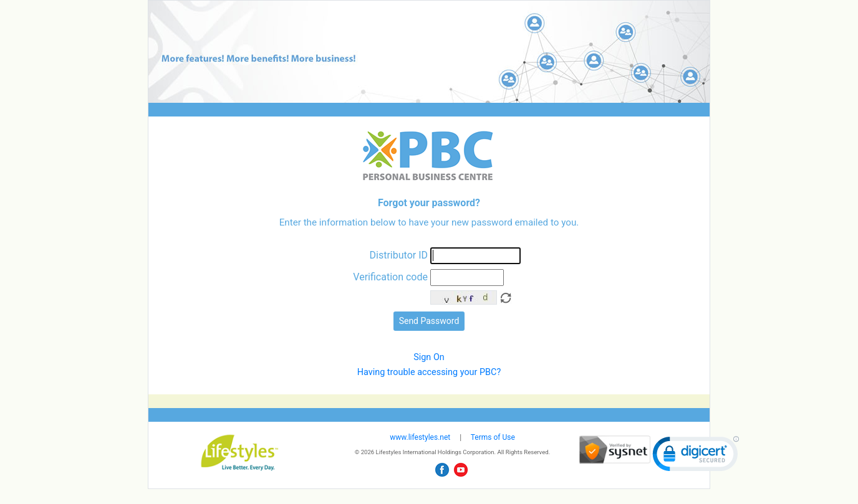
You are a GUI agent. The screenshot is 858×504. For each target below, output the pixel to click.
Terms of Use (493, 437)
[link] (696, 457)
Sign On (429, 357)
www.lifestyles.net (420, 437)
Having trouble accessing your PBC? (429, 372)
